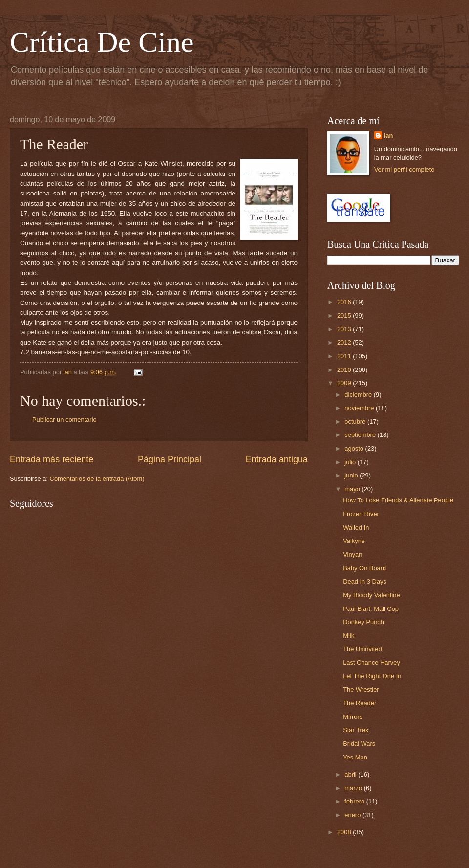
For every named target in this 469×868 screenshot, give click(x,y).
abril (351, 774)
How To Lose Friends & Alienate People (398, 500)
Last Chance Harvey (372, 662)
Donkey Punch (363, 622)
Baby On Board (364, 568)
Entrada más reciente (52, 459)
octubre (356, 422)
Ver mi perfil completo (405, 169)
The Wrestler (361, 689)
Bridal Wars (359, 744)
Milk (349, 636)
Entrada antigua (277, 459)
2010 (345, 370)
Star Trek (356, 730)
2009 (345, 383)
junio (352, 475)
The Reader (360, 703)
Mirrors (353, 717)
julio (351, 462)
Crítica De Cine (102, 42)
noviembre (360, 408)
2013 (345, 329)
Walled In (356, 528)
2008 (345, 832)
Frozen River (361, 514)
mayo (353, 489)
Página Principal (170, 459)
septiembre (361, 435)
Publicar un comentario (64, 420)
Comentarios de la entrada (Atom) (97, 479)
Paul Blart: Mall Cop (371, 609)
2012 (345, 342)
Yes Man (355, 757)
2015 (345, 315)
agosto (355, 448)
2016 (345, 302)
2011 (345, 356)
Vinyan (352, 554)
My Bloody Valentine (371, 595)
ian (389, 136)
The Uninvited (362, 649)
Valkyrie (354, 541)
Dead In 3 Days (365, 581)
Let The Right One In (372, 676)
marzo (354, 788)
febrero (355, 801)
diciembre (359, 395)
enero (353, 815)
